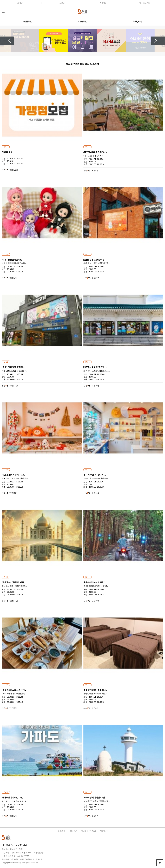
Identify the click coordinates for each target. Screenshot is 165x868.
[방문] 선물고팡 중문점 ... (95, 367)
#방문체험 (27, 21)
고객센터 (21, 3)
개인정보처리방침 (88, 831)
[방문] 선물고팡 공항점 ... (13, 367)
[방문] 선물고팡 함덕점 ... (95, 260)
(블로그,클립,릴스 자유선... (96, 152)
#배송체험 (82, 21)
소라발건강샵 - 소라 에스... (96, 690)
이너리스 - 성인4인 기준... (14, 582)
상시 (6, 147)
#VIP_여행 (137, 21)
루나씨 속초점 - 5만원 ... (95, 475)
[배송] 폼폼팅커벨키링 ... (13, 260)
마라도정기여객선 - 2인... (95, 798)
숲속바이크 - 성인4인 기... (95, 582)
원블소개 (61, 831)
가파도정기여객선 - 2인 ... (14, 798)
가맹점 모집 (7, 152)
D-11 (88, 147)
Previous (7, 41)
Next (158, 41)
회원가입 (103, 3)
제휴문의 (104, 831)
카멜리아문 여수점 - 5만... (14, 475)
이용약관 (73, 831)
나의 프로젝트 (145, 3)
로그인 (62, 3)
